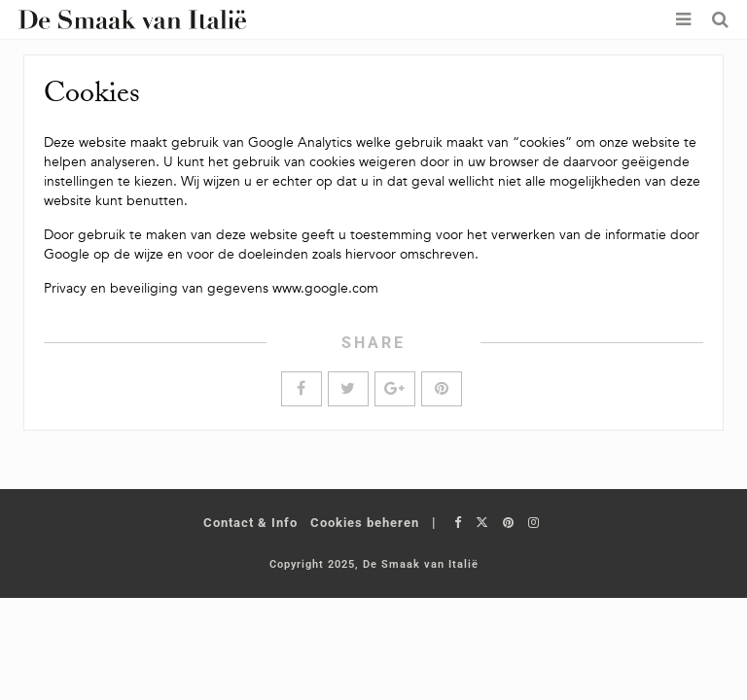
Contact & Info (250, 523)
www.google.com (325, 288)
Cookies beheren (365, 523)
